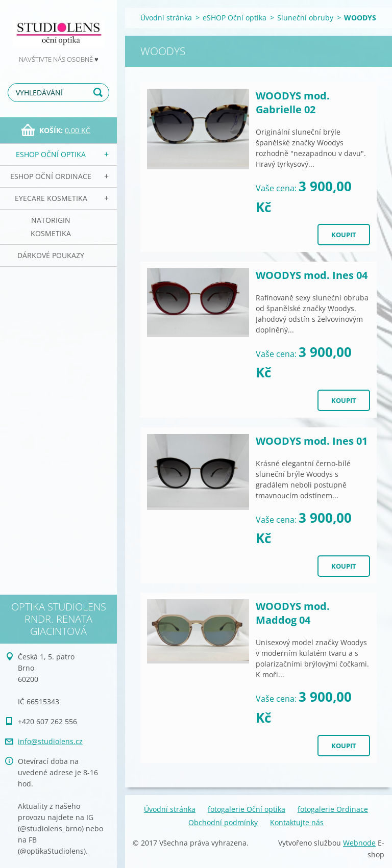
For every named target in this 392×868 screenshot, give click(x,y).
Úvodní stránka (166, 18)
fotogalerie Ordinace (333, 809)
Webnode (359, 843)
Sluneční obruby (305, 18)
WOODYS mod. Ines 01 (312, 441)
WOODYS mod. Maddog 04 (293, 613)
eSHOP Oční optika (51, 154)
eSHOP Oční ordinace (51, 176)
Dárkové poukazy (51, 255)
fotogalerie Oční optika (247, 809)
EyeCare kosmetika (51, 198)
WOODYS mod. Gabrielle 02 (293, 103)
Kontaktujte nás (297, 822)
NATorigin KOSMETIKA (51, 227)
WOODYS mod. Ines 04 (312, 275)
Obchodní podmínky (223, 822)
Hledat (100, 93)
